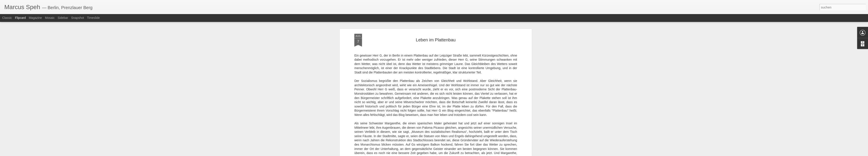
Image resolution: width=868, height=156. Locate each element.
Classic (7, 18)
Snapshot (78, 18)
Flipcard (20, 18)
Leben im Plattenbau (436, 28)
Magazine (35, 18)
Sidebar (63, 18)
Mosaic (50, 18)
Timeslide (93, 18)
